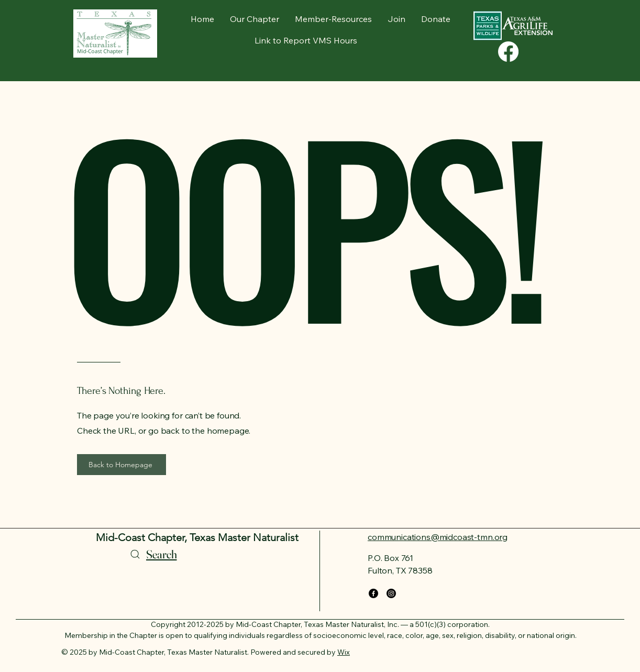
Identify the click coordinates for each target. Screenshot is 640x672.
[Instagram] (391, 593)
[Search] (152, 554)
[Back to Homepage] (122, 465)
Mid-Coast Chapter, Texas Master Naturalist (197, 537)
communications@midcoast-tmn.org (438, 537)
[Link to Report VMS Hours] (307, 40)
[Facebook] (373, 593)
